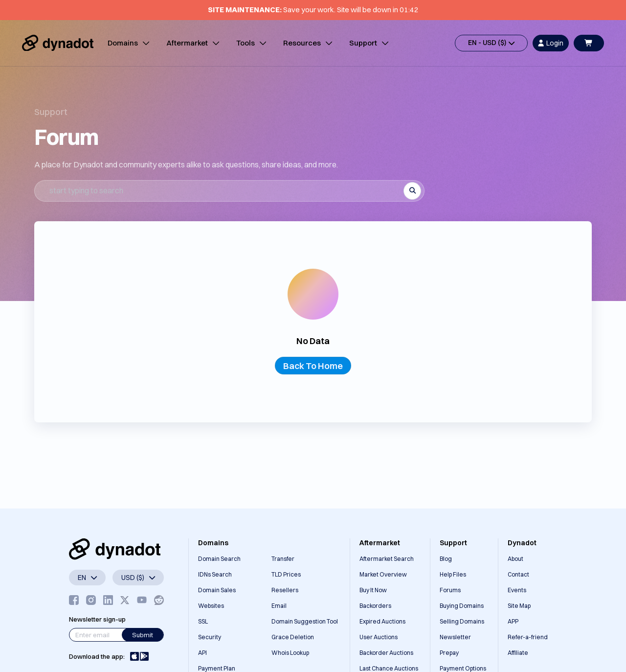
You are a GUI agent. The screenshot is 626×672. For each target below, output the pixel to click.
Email (279, 606)
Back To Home (313, 366)
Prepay (449, 653)
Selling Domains (462, 621)
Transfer (283, 559)
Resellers (285, 590)
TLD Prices (286, 574)
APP (513, 621)
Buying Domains (462, 606)
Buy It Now (373, 590)
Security (210, 637)
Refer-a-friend (528, 637)
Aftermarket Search (387, 559)
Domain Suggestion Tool (305, 621)
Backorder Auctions (386, 653)
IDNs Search (215, 574)
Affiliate (518, 653)
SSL (203, 621)
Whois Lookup (290, 653)
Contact (518, 574)
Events (517, 590)
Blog (446, 559)
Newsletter (455, 637)
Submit (143, 635)
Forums (450, 590)
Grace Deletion (293, 637)
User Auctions (379, 637)
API (202, 653)
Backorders (375, 606)
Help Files (453, 574)
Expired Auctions (382, 621)
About (515, 559)
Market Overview (383, 574)
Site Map (519, 606)
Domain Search (219, 559)
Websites (211, 606)
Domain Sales (217, 590)
